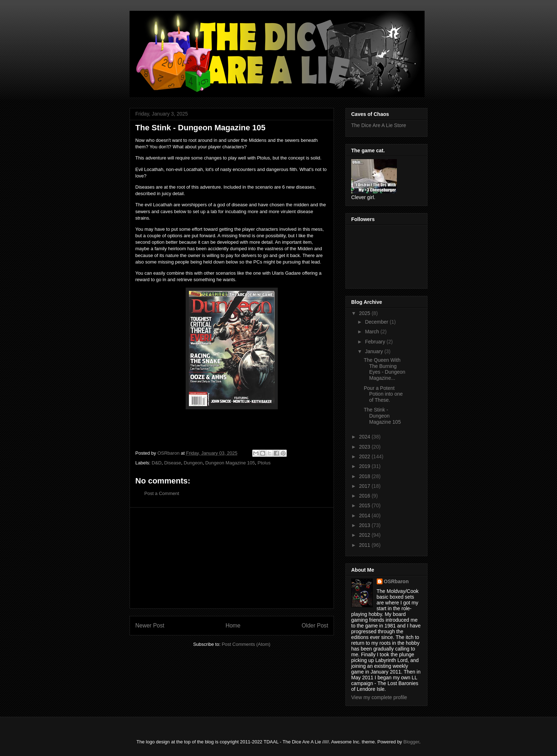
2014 (365, 516)
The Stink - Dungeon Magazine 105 (382, 416)
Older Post (315, 625)
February (376, 342)
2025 (365, 313)
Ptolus (264, 463)
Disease (173, 463)
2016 (365, 496)
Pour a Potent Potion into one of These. (383, 394)
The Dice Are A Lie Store (379, 125)
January (375, 351)
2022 (365, 456)
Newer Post (150, 625)
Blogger (411, 742)
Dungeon (193, 463)
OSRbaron (396, 581)
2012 (365, 535)
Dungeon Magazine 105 (230, 463)
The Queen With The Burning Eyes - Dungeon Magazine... (384, 369)
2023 (365, 447)
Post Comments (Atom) (246, 644)
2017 (365, 486)
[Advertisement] (232, 558)
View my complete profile (379, 697)
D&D (157, 463)
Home (233, 625)
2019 (365, 466)
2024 (365, 437)
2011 (365, 545)
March (373, 332)
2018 (365, 476)
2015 (365, 505)
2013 (365, 525)
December (377, 322)
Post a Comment (162, 493)
